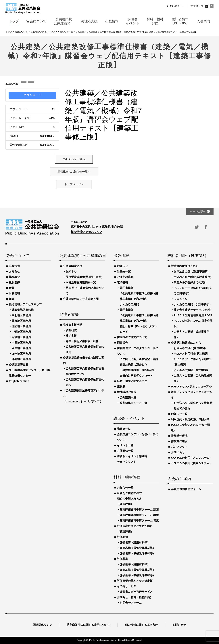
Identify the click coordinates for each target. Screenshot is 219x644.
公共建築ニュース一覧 (133, 403)
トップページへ (74, 184)
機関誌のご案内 (127, 392)
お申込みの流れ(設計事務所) (191, 271)
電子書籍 (122, 282)
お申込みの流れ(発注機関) (190, 348)
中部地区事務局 (21, 332)
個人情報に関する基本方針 (141, 625)
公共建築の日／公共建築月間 (81, 299)
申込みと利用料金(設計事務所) (192, 277)
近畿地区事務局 (21, 337)
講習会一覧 (124, 429)
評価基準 (122, 559)
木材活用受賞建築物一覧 (81, 282)
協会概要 (14, 277)
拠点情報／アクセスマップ (25, 304)
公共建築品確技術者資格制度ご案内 (83, 360)
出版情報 (121, 256)
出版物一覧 (124, 271)
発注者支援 (69, 315)
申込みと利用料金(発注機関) (191, 354)
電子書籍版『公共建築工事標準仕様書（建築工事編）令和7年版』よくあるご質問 (139, 296)
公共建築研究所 (19, 365)
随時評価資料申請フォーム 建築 (139, 510)
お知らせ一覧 (125, 488)
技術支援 (71, 336)
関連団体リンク (42, 625)
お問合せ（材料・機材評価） (135, 597)
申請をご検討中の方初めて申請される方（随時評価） (129, 499)
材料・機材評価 (127, 477)
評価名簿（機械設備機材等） (138, 553)
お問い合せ (178, 452)
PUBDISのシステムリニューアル (191, 386)
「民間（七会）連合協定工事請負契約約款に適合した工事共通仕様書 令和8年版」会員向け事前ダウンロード (139, 367)
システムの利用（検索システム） (192, 463)
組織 (12, 299)
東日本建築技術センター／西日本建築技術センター (29, 373)
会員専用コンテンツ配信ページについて (138, 437)
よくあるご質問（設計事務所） (193, 304)
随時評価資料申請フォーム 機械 (139, 515)
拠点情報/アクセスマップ (87, 232)
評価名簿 (122, 537)
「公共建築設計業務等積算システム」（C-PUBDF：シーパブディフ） (83, 396)
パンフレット (179, 447)
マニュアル (181, 299)
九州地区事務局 (21, 354)
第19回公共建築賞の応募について (85, 291)
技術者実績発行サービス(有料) (192, 310)
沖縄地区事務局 (21, 359)
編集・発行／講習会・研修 (82, 341)
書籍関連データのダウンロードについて (138, 351)
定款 (12, 288)
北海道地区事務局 (23, 310)
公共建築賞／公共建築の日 (82, 256)
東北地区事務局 (21, 315)
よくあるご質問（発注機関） (192, 370)
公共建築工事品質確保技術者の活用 (85, 349)
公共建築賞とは (73, 266)
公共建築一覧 (128, 397)
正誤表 (121, 386)
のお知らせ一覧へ (74, 159)
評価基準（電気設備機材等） (138, 570)
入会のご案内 (179, 479)
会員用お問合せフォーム (186, 489)
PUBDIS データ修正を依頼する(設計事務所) (193, 291)
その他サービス (127, 586)
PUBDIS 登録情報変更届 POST (193, 315)
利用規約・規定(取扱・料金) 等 (190, 419)
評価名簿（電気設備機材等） (138, 548)
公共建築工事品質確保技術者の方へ (85, 382)
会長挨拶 (14, 266)
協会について (17, 256)
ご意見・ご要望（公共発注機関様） (193, 378)
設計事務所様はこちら (185, 266)
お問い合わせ (175, 6)
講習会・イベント (129, 419)
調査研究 (71, 330)
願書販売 (122, 343)
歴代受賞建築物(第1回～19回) (84, 277)
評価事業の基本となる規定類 (135, 581)
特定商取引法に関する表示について (89, 625)
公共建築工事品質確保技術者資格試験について (85, 371)
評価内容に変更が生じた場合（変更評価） (135, 529)
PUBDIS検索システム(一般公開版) (190, 428)
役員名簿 (14, 282)
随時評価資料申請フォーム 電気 (139, 520)
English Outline (19, 381)
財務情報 (14, 293)
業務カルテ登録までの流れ (190, 282)
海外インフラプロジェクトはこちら (192, 395)
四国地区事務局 (21, 348)
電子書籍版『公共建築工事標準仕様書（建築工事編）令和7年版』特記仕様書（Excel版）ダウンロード (139, 321)
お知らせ (14, 271)
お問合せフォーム (131, 603)
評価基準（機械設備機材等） (138, 575)
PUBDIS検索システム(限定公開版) (193, 323)
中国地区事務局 (21, 343)
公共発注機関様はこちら (186, 343)
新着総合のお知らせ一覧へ (74, 172)
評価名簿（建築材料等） (135, 542)
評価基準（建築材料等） (135, 564)
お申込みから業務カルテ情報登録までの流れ (193, 406)
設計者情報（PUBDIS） (188, 256)
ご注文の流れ (125, 277)
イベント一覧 (125, 445)
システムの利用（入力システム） (192, 458)
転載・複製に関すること (132, 381)
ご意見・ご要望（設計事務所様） (192, 334)
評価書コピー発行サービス (136, 592)
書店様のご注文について (132, 337)
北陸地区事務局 (21, 326)
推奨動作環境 (179, 436)
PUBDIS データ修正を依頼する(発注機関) (193, 362)
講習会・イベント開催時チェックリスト (132, 459)
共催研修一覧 (125, 451)
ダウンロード (32, 95)
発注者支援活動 (73, 325)
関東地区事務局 (21, 321)
